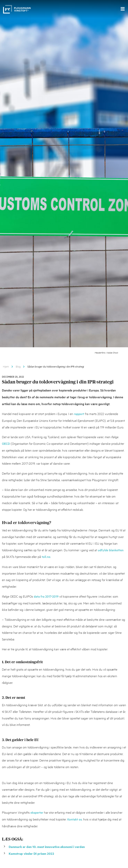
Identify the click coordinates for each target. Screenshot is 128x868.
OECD (6, 443)
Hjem (6, 366)
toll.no (46, 557)
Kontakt (73, 819)
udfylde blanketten (111, 550)
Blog (18, 366)
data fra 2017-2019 (46, 596)
